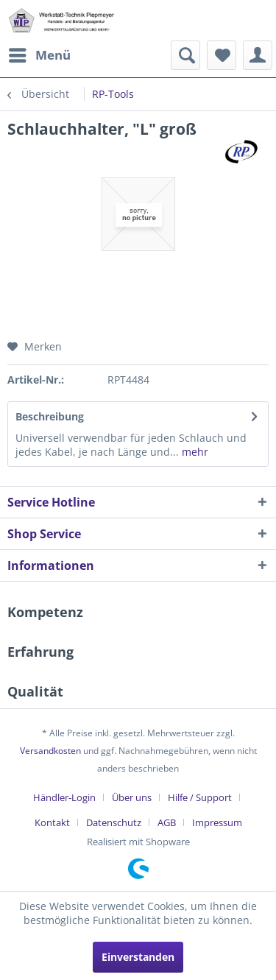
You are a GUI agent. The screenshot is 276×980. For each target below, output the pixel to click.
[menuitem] (39, 55)
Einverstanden (138, 957)
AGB (167, 822)
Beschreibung (50, 416)
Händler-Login (64, 797)
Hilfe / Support (200, 797)
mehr (194, 452)
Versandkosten (50, 751)
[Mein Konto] (258, 55)
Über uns (132, 797)
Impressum (217, 822)
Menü (40, 53)
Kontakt (52, 822)
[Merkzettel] (222, 55)
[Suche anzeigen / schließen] (185, 55)
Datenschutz (114, 822)
